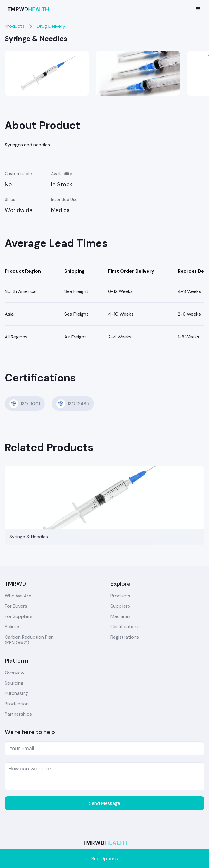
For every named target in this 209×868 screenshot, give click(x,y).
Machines (121, 616)
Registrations (125, 637)
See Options (105, 858)
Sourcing (14, 683)
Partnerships (18, 714)
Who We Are (18, 596)
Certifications (125, 626)
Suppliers (120, 606)
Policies (13, 626)
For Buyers (16, 606)
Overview (14, 673)
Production (17, 704)
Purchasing (16, 693)
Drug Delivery (51, 26)
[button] (198, 9)
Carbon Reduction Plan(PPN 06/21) (29, 640)
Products (15, 26)
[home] (27, 9)
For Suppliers (19, 616)
